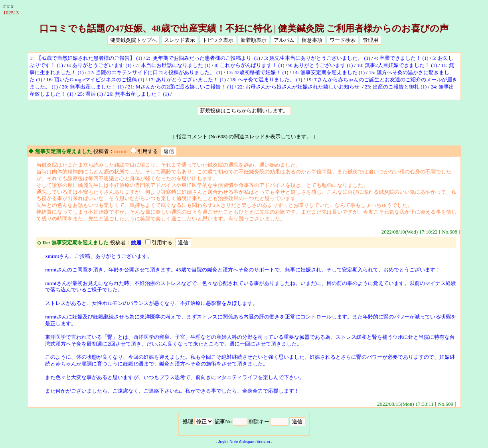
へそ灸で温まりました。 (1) (270, 80)
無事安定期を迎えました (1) (333, 72)
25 (80, 94)
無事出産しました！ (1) (97, 87)
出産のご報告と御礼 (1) (400, 87)
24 (433, 87)
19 (309, 80)
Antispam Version (255, 442)
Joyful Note (228, 442)
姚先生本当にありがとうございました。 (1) (320, 58)
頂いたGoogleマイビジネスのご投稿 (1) (99, 80)
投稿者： (104, 151)
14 (295, 72)
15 (371, 72)
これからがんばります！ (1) (252, 65)
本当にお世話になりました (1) (176, 65)
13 (229, 72)
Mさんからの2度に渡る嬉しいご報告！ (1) (184, 87)
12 (90, 72)
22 (240, 87)
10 (360, 65)
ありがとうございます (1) (102, 65)
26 (110, 94)
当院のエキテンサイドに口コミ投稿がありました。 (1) (159, 72)
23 (367, 87)
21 (130, 87)
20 (64, 87)
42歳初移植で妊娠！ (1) (261, 72)
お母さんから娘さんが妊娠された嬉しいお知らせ (303, 87)
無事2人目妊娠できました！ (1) (401, 65)
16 (49, 80)
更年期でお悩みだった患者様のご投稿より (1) (206, 58)
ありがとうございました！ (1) (191, 80)
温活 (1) (94, 94)
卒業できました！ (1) (404, 58)
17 (151, 80)
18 (232, 80)
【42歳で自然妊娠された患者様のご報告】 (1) (89, 58)
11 (444, 65)
